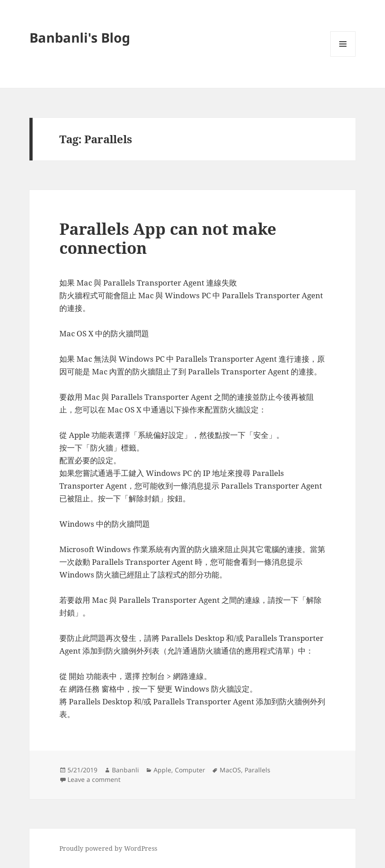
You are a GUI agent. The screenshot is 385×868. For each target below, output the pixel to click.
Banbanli (125, 770)
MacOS (230, 770)
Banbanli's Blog (80, 37)
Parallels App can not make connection (168, 238)
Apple (162, 770)
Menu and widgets (343, 56)
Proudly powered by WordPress (108, 848)
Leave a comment (94, 779)
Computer (190, 770)
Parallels (257, 770)
